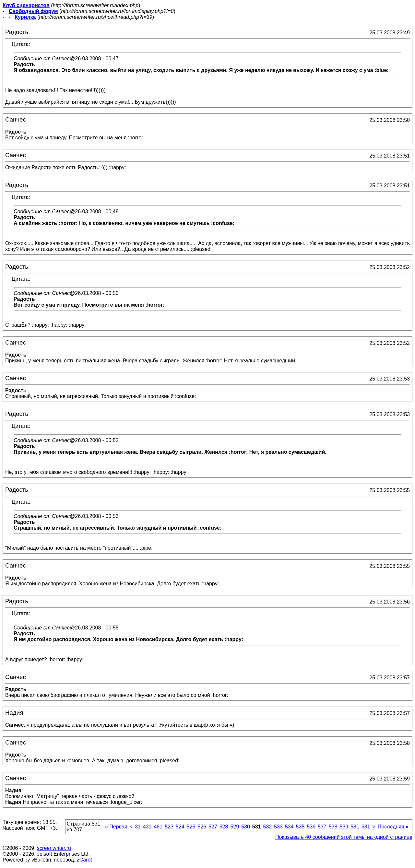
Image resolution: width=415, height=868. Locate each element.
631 (366, 827)
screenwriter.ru (54, 848)
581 (355, 827)
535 (300, 827)
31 (138, 827)
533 (278, 827)
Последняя (393, 827)
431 (147, 827)
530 (246, 827)
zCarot (84, 860)
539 (344, 827)
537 (322, 827)
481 (158, 827)
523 (169, 827)
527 (213, 827)
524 (180, 827)
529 (235, 827)
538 (333, 827)
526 (202, 827)
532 (267, 827)
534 (289, 827)
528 (224, 827)
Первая (116, 827)
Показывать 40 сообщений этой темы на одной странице (344, 837)
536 (311, 827)
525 (191, 827)
